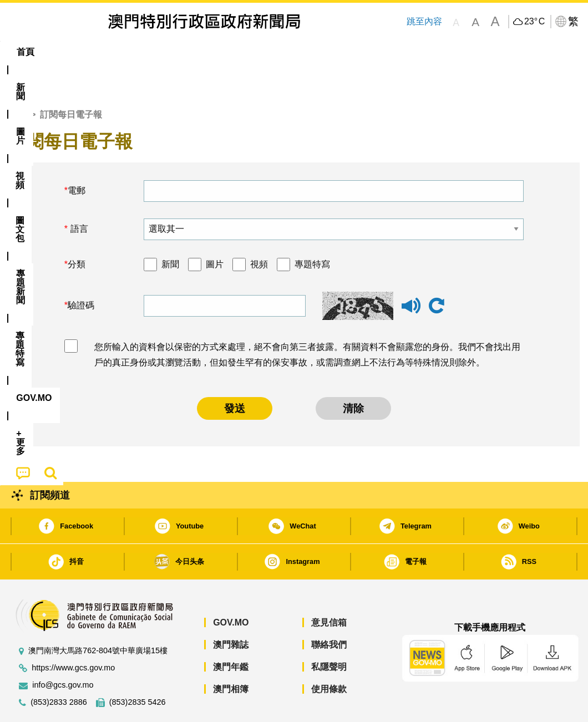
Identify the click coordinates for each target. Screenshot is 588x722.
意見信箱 (329, 589)
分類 (77, 230)
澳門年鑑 (231, 633)
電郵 (77, 157)
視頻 (259, 230)
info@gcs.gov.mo (63, 651)
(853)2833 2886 (59, 668)
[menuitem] (65, 52)
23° (534, 22)
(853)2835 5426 (138, 668)
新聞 (170, 230)
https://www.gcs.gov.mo (73, 634)
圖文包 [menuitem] (191, 52)
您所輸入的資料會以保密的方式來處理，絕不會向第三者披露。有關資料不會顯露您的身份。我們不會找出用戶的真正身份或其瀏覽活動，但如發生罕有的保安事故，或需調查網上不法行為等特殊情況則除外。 (307, 321)
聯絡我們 (329, 611)
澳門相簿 (231, 655)
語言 (78, 195)
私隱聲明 (329, 633)
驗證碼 (81, 271)
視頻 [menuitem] (147, 52)
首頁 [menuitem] (26, 52)
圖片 (215, 230)
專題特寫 (312, 230)
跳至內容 (424, 21)
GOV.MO (231, 589)
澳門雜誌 (231, 611)
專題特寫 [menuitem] (301, 52)
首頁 (17, 81)
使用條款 (329, 655)
